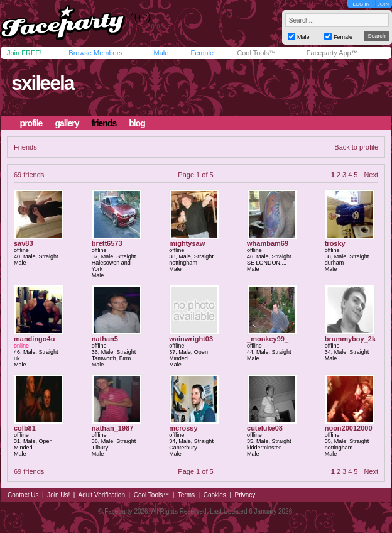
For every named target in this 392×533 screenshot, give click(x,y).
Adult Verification (101, 495)
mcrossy (183, 428)
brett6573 (107, 243)
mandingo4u (34, 339)
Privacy (245, 495)
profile (31, 123)
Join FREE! (24, 53)
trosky (335, 243)
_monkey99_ (268, 339)
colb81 (25, 428)
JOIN (383, 4)
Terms (186, 495)
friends (104, 123)
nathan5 (105, 339)
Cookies (215, 495)
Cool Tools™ (256, 53)
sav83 (24, 243)
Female (202, 53)
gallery (67, 123)
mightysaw (187, 243)
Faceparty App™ (332, 53)
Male (161, 53)
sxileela (43, 83)
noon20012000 (349, 428)
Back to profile (356, 147)
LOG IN (361, 4)
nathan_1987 (113, 428)
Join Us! (58, 495)
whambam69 (268, 243)
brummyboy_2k (350, 339)
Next (371, 175)
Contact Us (23, 495)
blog (137, 123)
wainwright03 (191, 339)
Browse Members (95, 53)
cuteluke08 (265, 428)
